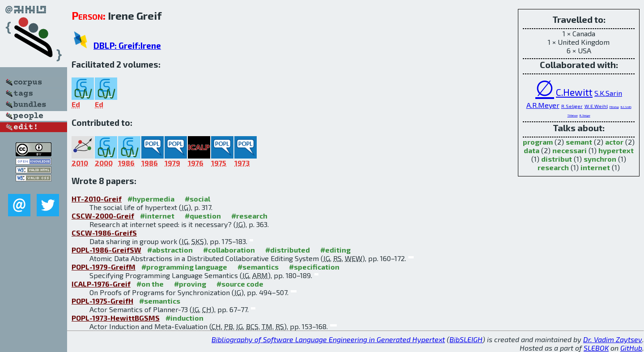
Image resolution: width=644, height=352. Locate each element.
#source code (240, 284)
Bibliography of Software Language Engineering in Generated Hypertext (328, 339)
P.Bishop (614, 107)
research (553, 167)
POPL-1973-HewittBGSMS (116, 318)
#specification (314, 267)
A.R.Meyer (543, 105)
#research (249, 216)
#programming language (184, 267)
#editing (335, 250)
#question (203, 216)
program (538, 142)
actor (614, 142)
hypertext (616, 150)
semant (579, 142)
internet (595, 167)
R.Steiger (585, 115)
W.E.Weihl (596, 106)
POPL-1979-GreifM (104, 267)
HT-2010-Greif (97, 199)
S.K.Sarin (608, 93)
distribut (557, 159)
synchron (600, 159)
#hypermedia (151, 199)
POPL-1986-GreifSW (106, 250)
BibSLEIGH (466, 339)
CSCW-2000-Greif (103, 216)
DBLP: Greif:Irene (127, 45)
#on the (150, 284)
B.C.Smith (626, 107)
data (532, 150)
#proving (190, 284)
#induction (184, 318)
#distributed (288, 250)
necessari (570, 150)
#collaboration (229, 250)
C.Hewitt (574, 92)
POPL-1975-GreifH (102, 301)
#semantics (258, 267)
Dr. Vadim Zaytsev (613, 339)
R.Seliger (572, 106)
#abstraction (170, 250)
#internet (157, 216)
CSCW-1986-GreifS (104, 233)
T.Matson (573, 115)
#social (197, 199)
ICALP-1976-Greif (101, 284)
